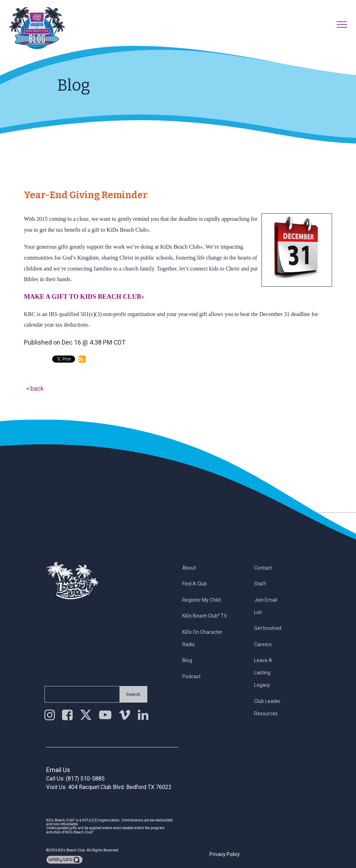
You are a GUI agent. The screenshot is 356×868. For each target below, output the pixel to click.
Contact (267, 568)
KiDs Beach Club (71, 850)
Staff (264, 584)
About (193, 568)
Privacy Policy (225, 854)
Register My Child (206, 600)
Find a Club (199, 584)
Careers (267, 644)
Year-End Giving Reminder (86, 195)
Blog (191, 660)
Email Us (58, 770)
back (37, 389)
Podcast (196, 676)
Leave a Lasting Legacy (267, 673)
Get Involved (272, 628)
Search (129, 694)
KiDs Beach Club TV (209, 616)
